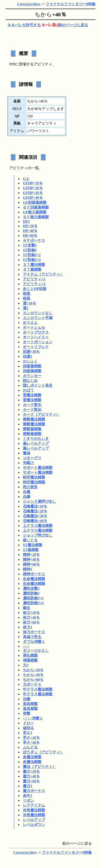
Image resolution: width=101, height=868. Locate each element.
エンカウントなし (38, 313)
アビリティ (43, 64)
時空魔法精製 (34, 477)
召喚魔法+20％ (35, 511)
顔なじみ (30, 381)
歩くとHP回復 (35, 289)
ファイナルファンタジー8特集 (70, 4)
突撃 (27, 713)
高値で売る (32, 637)
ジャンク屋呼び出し (40, 501)
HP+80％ (30, 236)
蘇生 (27, 608)
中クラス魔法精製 (38, 689)
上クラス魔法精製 (38, 526)
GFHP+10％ (33, 183)
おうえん (30, 323)
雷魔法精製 (32, 395)
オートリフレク (36, 347)
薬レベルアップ (36, 443)
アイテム (17, 131)
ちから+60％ (33, 680)
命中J (28, 796)
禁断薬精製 (32, 429)
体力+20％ (31, 613)
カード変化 (32, 405)
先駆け (28, 463)
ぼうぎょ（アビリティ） (43, 752)
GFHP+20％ (33, 188)
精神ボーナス (34, 574)
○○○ (26, 646)
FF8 (12, 64)
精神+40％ (31, 559)
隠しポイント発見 (38, 385)
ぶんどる (30, 747)
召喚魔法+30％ (35, 516)
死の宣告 (30, 487)
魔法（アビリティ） (40, 767)
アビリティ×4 (34, 284)
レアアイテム (34, 805)
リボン (28, 800)
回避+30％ (31, 352)
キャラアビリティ (42, 123)
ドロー (28, 723)
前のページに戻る (73, 25)
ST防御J (30, 250)
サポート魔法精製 (38, 468)
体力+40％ (31, 617)
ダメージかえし (36, 651)
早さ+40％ (31, 742)
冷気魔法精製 (34, 810)
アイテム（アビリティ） (43, 274)
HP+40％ (30, 231)
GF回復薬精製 (35, 202)
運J (26, 308)
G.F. (26, 179)
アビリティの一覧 (24, 168)
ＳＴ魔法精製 (34, 265)
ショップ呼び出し (38, 535)
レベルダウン (34, 825)
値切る (28, 728)
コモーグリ (32, 458)
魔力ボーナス (34, 791)
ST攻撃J (30, 245)
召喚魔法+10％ (35, 506)
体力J (28, 627)
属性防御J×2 (33, 598)
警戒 (27, 453)
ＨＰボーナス (34, 240)
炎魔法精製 (32, 757)
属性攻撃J (31, 588)
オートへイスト (36, 337)
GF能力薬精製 (35, 212)
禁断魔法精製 (34, 419)
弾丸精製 (30, 655)
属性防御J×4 (33, 603)
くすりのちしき (36, 439)
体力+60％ (31, 622)
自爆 (27, 492)
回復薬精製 (32, 366)
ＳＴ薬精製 (32, 269)
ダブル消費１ (34, 642)
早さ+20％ (31, 738)
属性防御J (31, 593)
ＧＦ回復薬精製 (36, 207)
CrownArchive (29, 4)
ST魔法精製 (33, 545)
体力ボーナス (34, 632)
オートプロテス (36, 332)
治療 (27, 699)
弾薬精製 (30, 660)
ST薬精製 (31, 550)
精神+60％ (31, 564)
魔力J (28, 786)
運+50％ (29, 303)
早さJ (28, 733)
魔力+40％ (31, 776)
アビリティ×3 (34, 279)
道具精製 (30, 704)
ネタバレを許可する (24, 25)
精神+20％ (31, 555)
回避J (28, 356)
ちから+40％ (33, 675)
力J (26, 665)
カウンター (32, 376)
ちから (43, 15)
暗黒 (27, 294)
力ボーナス (32, 684)
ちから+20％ (33, 670)
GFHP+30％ (33, 193)
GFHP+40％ (33, 198)
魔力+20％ (31, 771)
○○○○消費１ (33, 718)
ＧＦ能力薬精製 (36, 217)
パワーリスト (38, 131)
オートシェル (34, 327)
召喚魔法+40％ (35, 521)
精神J (28, 569)
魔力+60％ (31, 781)
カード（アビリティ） (41, 414)
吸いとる (30, 540)
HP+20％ (30, 226)
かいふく (30, 361)
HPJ (26, 222)
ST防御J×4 (32, 260)
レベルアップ (34, 820)
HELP (17, 109)
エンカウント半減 (38, 318)
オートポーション (38, 342)
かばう (28, 390)
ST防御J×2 (32, 255)
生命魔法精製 (34, 579)
